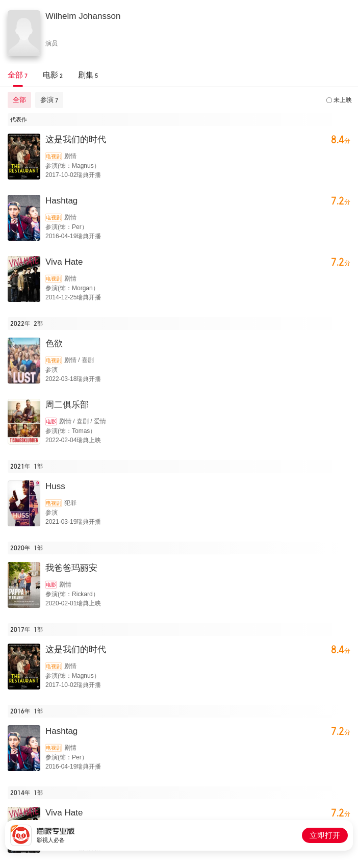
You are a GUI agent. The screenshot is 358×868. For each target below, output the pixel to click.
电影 (51, 422)
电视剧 (54, 156)
